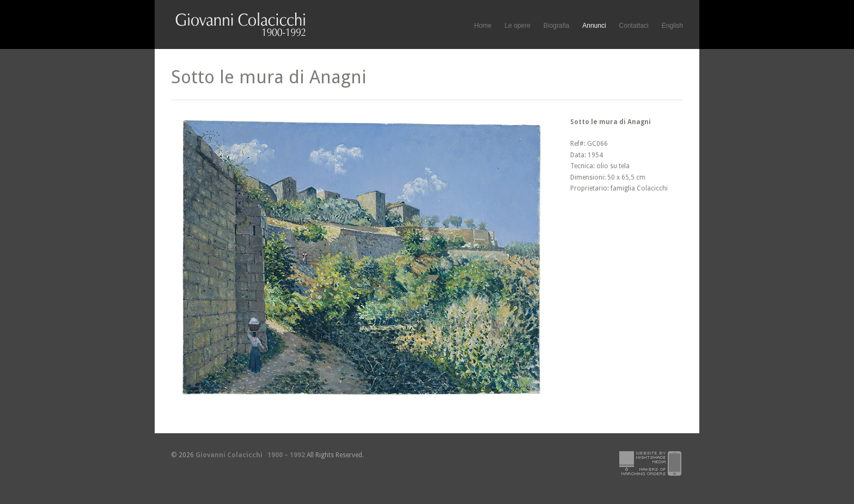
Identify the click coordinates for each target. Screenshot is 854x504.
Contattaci (634, 26)
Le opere (517, 26)
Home (483, 26)
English (672, 26)
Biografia (556, 26)
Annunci (594, 26)
